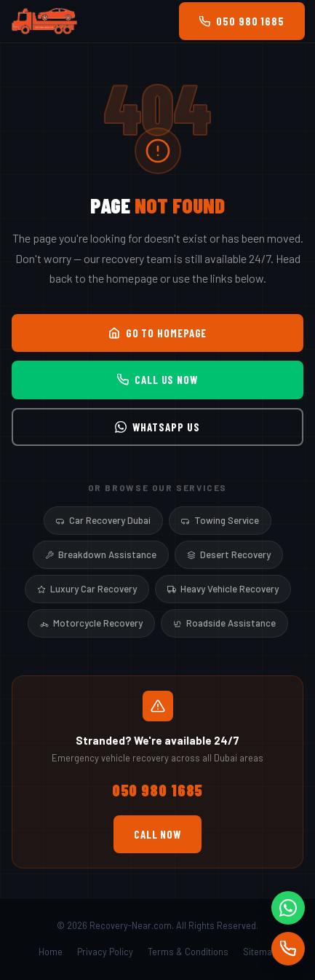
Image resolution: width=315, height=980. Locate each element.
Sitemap (260, 952)
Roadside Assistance (224, 623)
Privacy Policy (105, 952)
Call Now (157, 834)
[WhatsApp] (288, 908)
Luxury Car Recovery (87, 589)
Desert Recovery (229, 554)
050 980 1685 (242, 21)
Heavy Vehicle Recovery (223, 589)
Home (51, 952)
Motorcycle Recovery (91, 623)
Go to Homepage (158, 333)
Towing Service (220, 520)
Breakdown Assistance (101, 554)
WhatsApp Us (157, 427)
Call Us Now (157, 380)
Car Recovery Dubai (103, 520)
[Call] (288, 949)
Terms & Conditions (188, 952)
